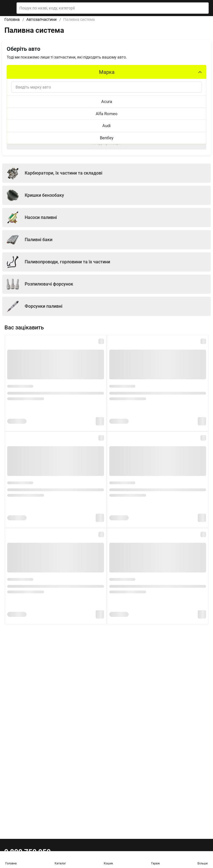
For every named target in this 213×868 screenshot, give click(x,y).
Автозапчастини (41, 19)
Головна (12, 19)
